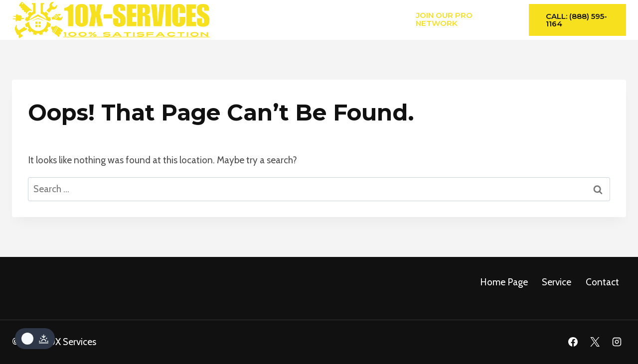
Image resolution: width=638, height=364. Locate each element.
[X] (595, 342)
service (557, 282)
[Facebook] (573, 342)
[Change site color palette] (35, 339)
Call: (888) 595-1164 (576, 20)
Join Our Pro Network (444, 19)
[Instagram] (617, 342)
